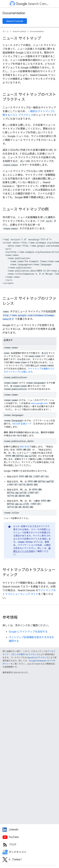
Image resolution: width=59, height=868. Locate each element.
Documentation (14, 13)
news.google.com (39, 403)
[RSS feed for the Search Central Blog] (29, 845)
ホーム (6, 31)
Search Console (15, 21)
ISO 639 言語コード (22, 424)
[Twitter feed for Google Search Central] (29, 860)
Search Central (32, 4)
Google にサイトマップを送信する (28, 632)
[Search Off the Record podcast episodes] (29, 852)
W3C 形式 (24, 447)
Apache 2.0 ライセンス (38, 658)
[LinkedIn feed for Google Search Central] (29, 830)
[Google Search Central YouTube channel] (29, 837)
